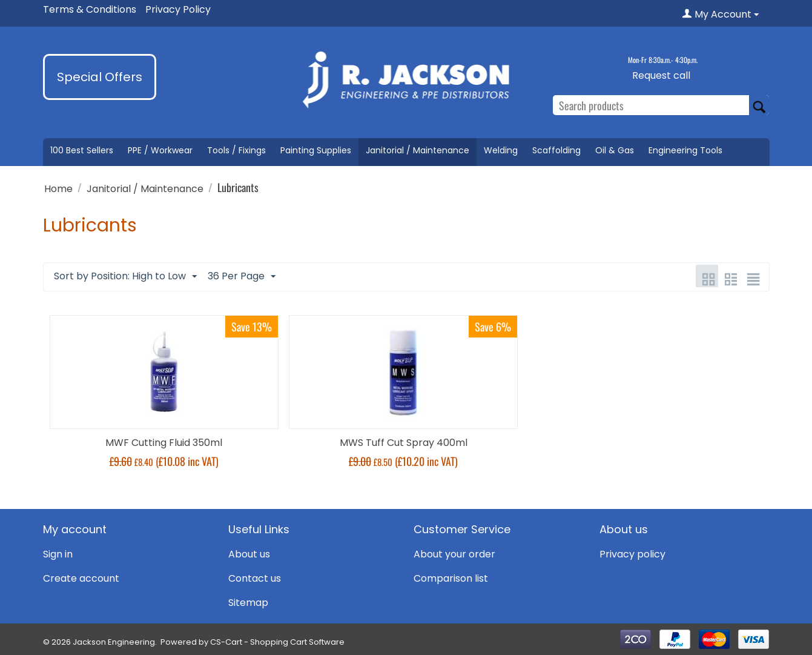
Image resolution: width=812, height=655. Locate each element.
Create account (81, 578)
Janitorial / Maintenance (418, 150)
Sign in (58, 554)
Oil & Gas (615, 150)
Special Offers (100, 77)
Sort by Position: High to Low (125, 276)
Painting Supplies (316, 150)
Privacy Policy (178, 9)
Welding (501, 150)
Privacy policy (632, 554)
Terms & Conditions (90, 9)
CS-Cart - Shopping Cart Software (277, 642)
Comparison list (451, 578)
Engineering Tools (685, 150)
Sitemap (248, 603)
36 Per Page (242, 276)
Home (58, 189)
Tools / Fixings (236, 150)
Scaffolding (556, 150)
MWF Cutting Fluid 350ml (164, 443)
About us (249, 554)
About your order (454, 554)
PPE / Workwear (160, 150)
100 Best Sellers (82, 150)
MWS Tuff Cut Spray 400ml (404, 443)
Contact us (255, 578)
